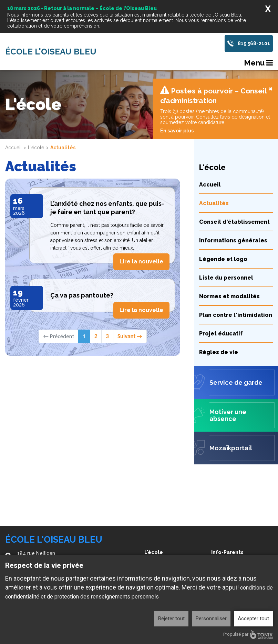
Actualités (214, 164)
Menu (258, 63)
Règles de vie (219, 313)
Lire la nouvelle (141, 223)
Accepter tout (253, 618)
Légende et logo (223, 220)
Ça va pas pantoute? (82, 256)
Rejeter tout (171, 618)
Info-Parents (227, 552)
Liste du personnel (226, 239)
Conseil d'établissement (234, 183)
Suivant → (130, 297)
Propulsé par (248, 635)
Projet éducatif (221, 295)
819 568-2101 (254, 43)
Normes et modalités (229, 257)
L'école (36, 109)
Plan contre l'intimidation (236, 276)
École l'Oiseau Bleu (51, 52)
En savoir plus (177, 92)
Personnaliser (211, 618)
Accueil (13, 109)
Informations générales (233, 202)
